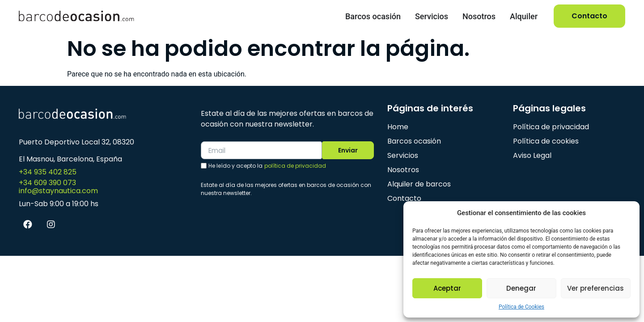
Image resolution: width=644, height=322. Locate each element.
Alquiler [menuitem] (524, 16)
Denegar (521, 288)
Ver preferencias (595, 288)
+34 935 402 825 (48, 172)
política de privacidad (295, 166)
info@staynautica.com (58, 191)
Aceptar (447, 288)
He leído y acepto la (267, 166)
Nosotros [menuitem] (479, 16)
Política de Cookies (521, 307)
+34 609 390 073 (47, 183)
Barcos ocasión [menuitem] (373, 16)
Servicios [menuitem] (432, 16)
